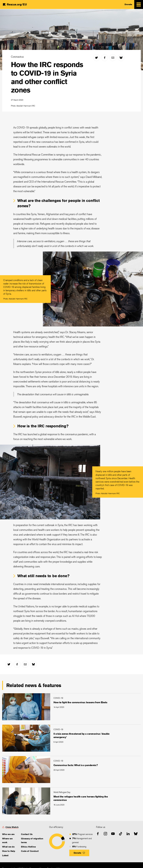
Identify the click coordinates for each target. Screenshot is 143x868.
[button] (79, 853)
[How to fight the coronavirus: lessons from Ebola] (71, 707)
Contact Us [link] (27, 834)
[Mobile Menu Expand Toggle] (139, 4)
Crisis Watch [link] (12, 827)
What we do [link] (8, 847)
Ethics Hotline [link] (28, 847)
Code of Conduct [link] (30, 851)
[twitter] (96, 58)
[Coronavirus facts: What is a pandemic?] (71, 769)
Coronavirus (17, 57)
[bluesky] (121, 58)
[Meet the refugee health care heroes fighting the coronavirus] (71, 801)
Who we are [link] (8, 834)
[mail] (113, 58)
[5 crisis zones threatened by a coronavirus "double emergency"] (71, 738)
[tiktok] (121, 834)
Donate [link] (128, 4)
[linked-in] (128, 834)
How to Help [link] (9, 851)
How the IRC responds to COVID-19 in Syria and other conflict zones (47, 77)
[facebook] (105, 58)
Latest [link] (5, 855)
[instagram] (105, 834)
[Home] (15, 4)
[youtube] (113, 834)
